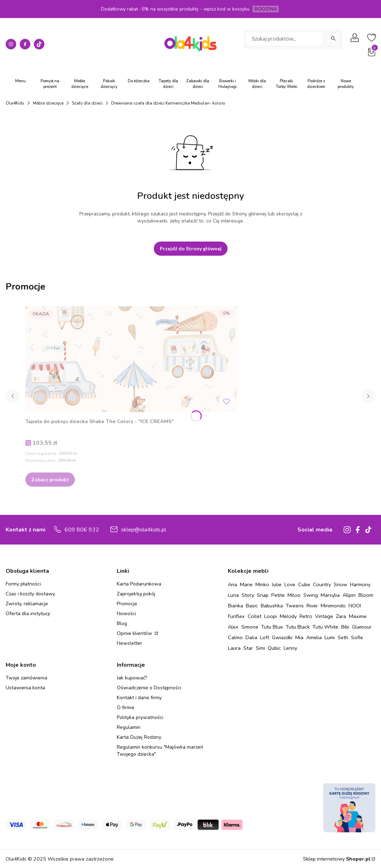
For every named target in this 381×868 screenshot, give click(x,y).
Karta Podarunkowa (139, 584)
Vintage (324, 616)
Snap (263, 595)
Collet (255, 616)
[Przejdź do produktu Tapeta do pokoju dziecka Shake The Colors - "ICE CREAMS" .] (131, 359)
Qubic (274, 648)
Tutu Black (298, 627)
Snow (340, 584)
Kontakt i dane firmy (139, 698)
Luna (233, 595)
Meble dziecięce (48, 103)
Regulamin (129, 727)
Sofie (357, 637)
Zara (341, 616)
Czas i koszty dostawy (30, 594)
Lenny (290, 648)
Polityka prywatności (140, 717)
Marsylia (330, 595)
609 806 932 (82, 530)
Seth (343, 637)
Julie (277, 584)
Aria (232, 584)
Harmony (360, 584)
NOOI (355, 606)
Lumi (330, 637)
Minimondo (333, 606)
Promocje (127, 604)
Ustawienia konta (25, 688)
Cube (304, 584)
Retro (306, 616)
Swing (311, 595)
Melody (288, 616)
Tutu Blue (272, 627)
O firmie (126, 708)
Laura (234, 648)
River (312, 606)
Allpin (349, 595)
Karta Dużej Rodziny (139, 737)
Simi (260, 648)
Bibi (345, 627)
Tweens (295, 606)
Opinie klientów (135, 633)
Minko (262, 584)
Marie (246, 584)
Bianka (235, 606)
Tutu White (325, 627)
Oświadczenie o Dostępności (149, 688)
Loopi (271, 616)
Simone (250, 627)
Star (248, 648)
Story (248, 595)
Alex (233, 627)
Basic (252, 606)
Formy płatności (23, 584)
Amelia (314, 637)
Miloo (294, 595)
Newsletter (129, 643)
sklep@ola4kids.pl (144, 530)
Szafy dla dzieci (87, 103)
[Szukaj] (333, 38)
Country (322, 584)
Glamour (362, 627)
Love (290, 584)
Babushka (272, 606)
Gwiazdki (282, 637)
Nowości (126, 614)
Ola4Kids (15, 103)
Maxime (358, 616)
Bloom (366, 595)
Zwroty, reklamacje (27, 604)
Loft (265, 637)
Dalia (251, 637)
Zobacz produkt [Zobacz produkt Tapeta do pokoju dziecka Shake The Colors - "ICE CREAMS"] (50, 479)
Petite (278, 595)
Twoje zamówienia (26, 678)
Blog (122, 623)
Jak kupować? (132, 678)
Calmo (235, 637)
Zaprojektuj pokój (136, 594)
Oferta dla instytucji (28, 614)
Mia (299, 637)
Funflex (236, 616)
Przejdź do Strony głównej (191, 248)
